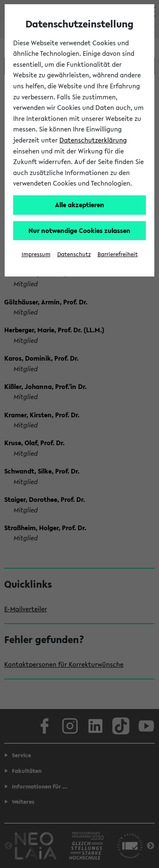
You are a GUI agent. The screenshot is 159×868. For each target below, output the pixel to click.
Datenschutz (74, 254)
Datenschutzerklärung (93, 140)
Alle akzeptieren (80, 205)
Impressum (36, 254)
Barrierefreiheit (118, 254)
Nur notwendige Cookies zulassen (79, 230)
